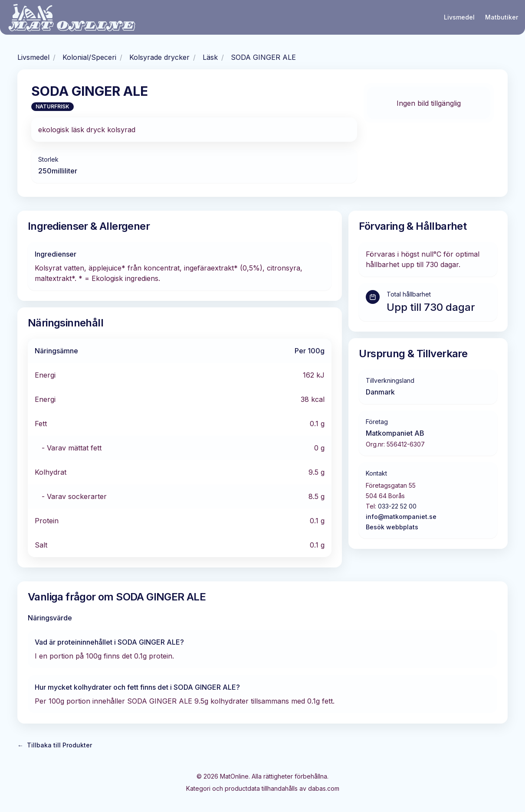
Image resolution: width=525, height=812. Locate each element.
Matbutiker (502, 17)
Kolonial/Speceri (89, 57)
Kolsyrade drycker (159, 57)
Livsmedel (459, 17)
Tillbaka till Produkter (55, 745)
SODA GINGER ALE (263, 57)
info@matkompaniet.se (401, 517)
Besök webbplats (392, 527)
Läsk (210, 57)
